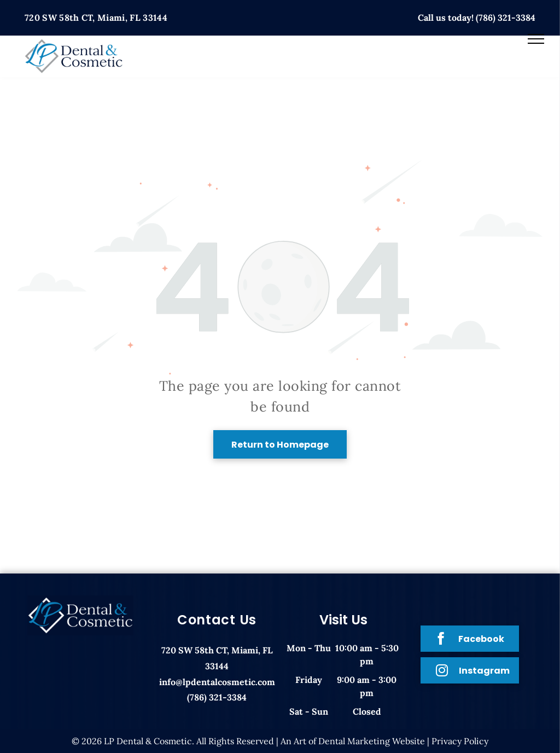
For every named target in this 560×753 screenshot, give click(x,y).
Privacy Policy (460, 741)
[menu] (536, 39)
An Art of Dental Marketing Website (353, 741)
